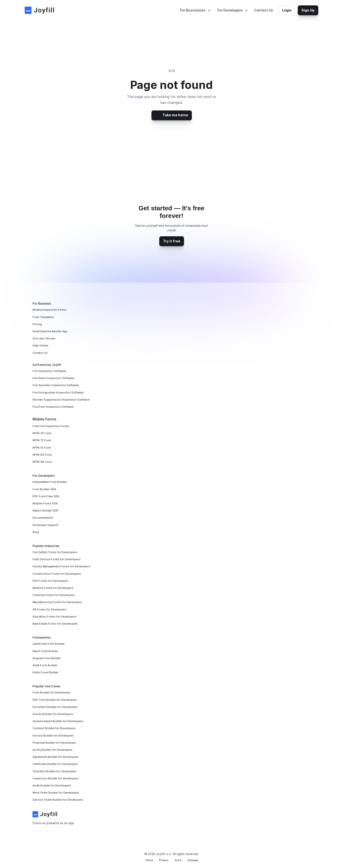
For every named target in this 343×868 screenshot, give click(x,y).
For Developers (230, 10)
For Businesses (193, 10)
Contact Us (264, 10)
